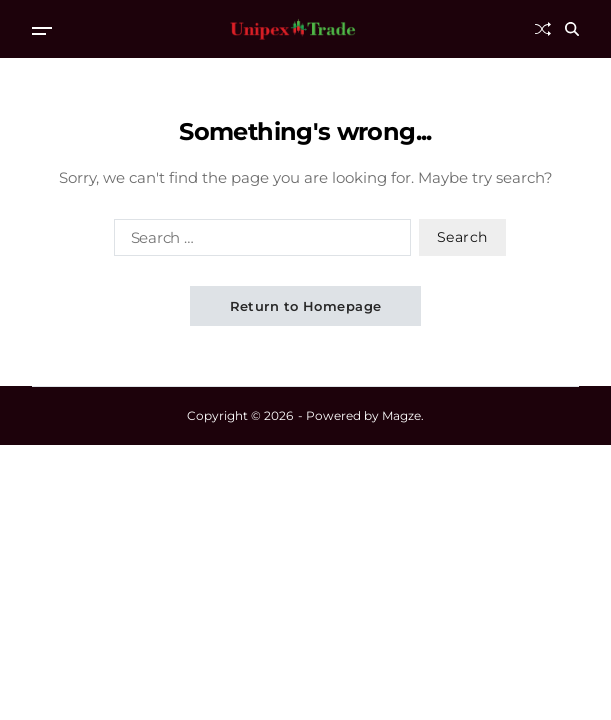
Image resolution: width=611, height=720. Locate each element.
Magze (401, 415)
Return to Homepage (306, 306)
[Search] (572, 29)
